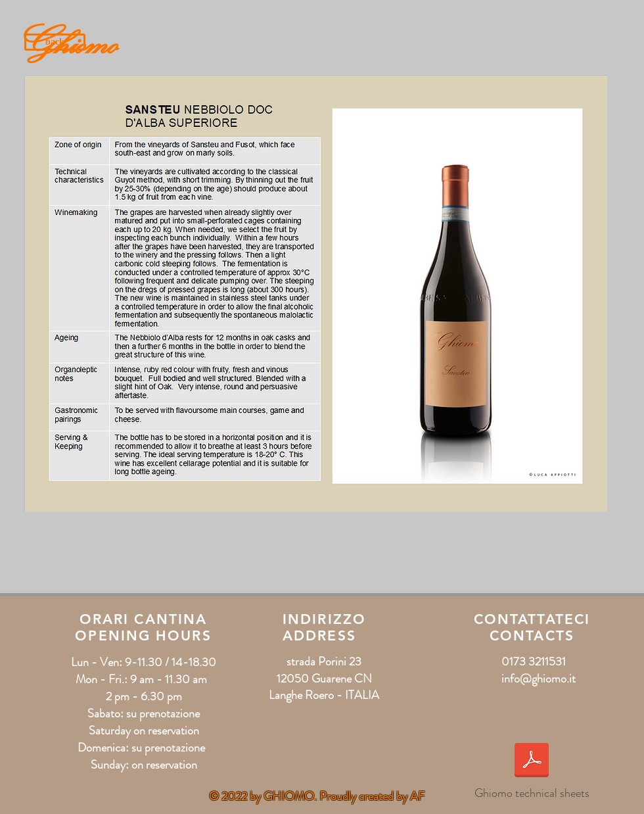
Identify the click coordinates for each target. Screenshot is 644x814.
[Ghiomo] (76, 42)
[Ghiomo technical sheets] (532, 770)
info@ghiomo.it (539, 679)
